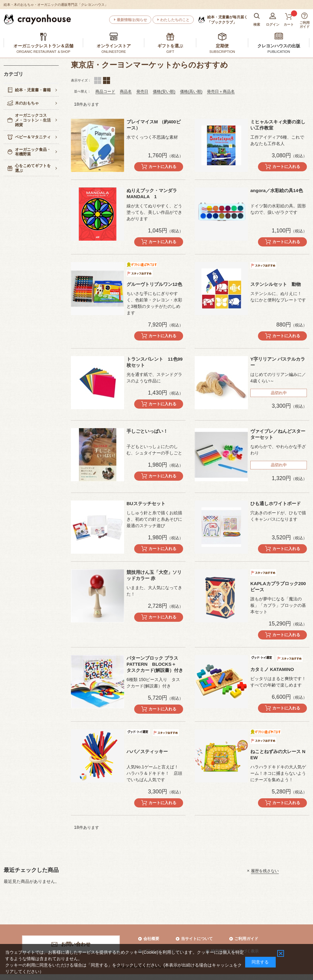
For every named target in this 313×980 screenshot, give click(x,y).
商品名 (126, 91)
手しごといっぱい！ (147, 431)
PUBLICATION (279, 52)
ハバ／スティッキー (147, 751)
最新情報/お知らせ (132, 20)
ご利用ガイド (246, 939)
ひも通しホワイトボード (276, 503)
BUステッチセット (146, 503)
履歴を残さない (265, 871)
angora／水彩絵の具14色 (277, 190)
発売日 (142, 91)
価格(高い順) (191, 91)
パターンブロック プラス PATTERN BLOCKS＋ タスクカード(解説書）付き (155, 664)
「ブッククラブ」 (227, 20)
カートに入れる (162, 167)
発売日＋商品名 (221, 91)
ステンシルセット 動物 (276, 284)
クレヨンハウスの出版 (279, 46)
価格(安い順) (164, 91)
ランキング (107, 80)
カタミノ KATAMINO (272, 669)
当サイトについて (197, 939)
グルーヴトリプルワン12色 (154, 284)
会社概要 (151, 939)
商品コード (105, 91)
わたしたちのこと (175, 20)
